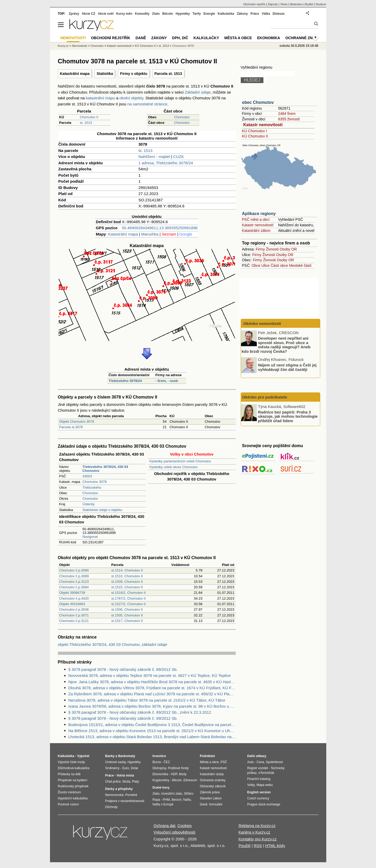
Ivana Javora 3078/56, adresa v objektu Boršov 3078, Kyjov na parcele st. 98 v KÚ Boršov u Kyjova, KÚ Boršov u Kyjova (152, 706)
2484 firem (287, 114)
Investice (159, 756)
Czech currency (258, 798)
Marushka (150, 234)
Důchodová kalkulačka (74, 768)
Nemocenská (114, 795)
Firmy (260, 249)
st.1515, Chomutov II (127, 587)
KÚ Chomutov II (255, 136)
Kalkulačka (226, 14)
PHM (166, 800)
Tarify (197, 14)
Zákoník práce (210, 792)
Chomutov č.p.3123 (74, 582)
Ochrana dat (165, 826)
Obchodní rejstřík (254, 4)
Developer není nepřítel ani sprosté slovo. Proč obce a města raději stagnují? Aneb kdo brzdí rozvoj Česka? (276, 345)
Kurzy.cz (63, 46)
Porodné (131, 795)
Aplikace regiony (259, 214)
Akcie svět (106, 14)
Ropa (156, 800)
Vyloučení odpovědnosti (175, 832)
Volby (251, 785)
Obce (256, 265)
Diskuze (279, 14)
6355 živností (289, 119)
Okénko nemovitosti (262, 323)
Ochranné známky (304, 38)
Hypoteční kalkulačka (73, 798)
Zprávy (74, 14)
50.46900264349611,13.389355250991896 (160, 228)
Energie (209, 14)
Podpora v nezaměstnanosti (125, 801)
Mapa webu (265, 785)
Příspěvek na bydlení (73, 780)
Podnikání (207, 756)
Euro (126, 768)
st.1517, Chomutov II (127, 621)
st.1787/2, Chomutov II (129, 598)
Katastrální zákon (256, 231)
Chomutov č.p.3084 (74, 587)
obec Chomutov (258, 102)
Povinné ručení (68, 804)
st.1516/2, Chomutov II (129, 593)
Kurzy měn (124, 14)
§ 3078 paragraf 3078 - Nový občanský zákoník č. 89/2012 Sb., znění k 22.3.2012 (140, 712)
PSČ (224, 762)
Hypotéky (183, 14)
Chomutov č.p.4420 (74, 598)
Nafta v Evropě (163, 804)
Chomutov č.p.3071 (74, 615)
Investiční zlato (172, 794)
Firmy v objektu (134, 74)
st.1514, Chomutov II (127, 570)
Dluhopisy (159, 768)
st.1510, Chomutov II (127, 576)
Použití (244, 846)
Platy (136, 782)
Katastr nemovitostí (263, 125)
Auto (251, 762)
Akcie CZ (89, 14)
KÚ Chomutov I (255, 131)
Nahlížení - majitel (154, 157)
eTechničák (266, 773)
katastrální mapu (100, 98)
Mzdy (183, 774)
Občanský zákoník (213, 786)
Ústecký (88, 504)
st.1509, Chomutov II (127, 582)
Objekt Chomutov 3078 (77, 422)
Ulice (265, 265)
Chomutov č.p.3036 (74, 609)
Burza (157, 762)
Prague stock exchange (264, 804)
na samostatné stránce (147, 104)
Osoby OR (288, 249)
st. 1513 (86, 123)
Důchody (111, 807)
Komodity (142, 14)
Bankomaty (127, 756)
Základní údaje (198, 92)
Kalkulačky (206, 38)
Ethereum (190, 780)
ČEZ (167, 762)
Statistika (105, 74)
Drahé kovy (161, 788)
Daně (141, 38)
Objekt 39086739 (72, 593)
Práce (255, 14)
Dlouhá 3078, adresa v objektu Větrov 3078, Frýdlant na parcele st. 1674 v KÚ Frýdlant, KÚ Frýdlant (152, 688)
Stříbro (189, 794)
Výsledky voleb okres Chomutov (174, 467)
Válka (266, 14)
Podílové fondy (178, 768)
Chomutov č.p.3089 (74, 576)
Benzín (176, 800)
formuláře (216, 804)
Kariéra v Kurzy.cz (254, 832)
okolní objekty (131, 98)
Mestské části (300, 265)
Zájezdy (273, 4)
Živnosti (272, 249)
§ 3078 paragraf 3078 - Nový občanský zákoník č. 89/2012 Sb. (123, 669)
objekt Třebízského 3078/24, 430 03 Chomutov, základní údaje (113, 644)
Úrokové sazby (116, 762)
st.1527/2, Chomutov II (129, 604)
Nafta (187, 800)
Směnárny (112, 768)
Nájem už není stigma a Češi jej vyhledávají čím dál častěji (287, 367)
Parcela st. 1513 (168, 74)
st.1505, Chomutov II (127, 615)
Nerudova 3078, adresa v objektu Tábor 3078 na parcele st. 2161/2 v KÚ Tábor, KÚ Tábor (147, 700)
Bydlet (309, 4)
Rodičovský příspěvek (73, 786)
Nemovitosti (79, 46)
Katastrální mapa (75, 74)
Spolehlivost (274, 762)
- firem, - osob (167, 381)
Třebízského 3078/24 (125, 381)
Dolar (135, 768)
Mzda (126, 782)
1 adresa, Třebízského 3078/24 (166, 163)
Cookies (184, 826)
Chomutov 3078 (94, 482)
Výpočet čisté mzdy (71, 762)
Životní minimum (69, 792)
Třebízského (92, 487)
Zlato (156, 14)
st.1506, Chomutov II (127, 609)
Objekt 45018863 (72, 604)
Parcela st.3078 (71, 427)
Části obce (279, 265)
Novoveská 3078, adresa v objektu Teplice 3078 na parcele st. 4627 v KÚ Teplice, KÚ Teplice (150, 675)
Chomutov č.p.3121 (74, 621)
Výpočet (83, 756)
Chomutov (182, 117)
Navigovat (90, 537)
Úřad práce (113, 782)
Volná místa (125, 775)
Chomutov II (89, 117)
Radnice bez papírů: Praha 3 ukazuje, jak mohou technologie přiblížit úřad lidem (288, 416)
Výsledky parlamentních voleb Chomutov (180, 461)
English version (259, 792)
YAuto (284, 4)
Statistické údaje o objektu (102, 510)
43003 (87, 476)
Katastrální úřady (212, 774)
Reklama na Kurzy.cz (257, 826)
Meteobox (296, 4)
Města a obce (238, 38)
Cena (260, 762)
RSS (258, 846)
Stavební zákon (211, 798)
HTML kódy (275, 846)
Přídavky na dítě (69, 774)
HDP (174, 774)
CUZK (179, 157)
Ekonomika (269, 38)
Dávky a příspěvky (119, 789)
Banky (110, 756)
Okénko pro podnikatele (265, 397)
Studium (321, 4)
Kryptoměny (161, 780)
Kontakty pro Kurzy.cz (257, 839)
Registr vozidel (258, 768)
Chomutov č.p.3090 (74, 570)
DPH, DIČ (180, 38)
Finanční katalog (259, 779)
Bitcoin (168, 14)
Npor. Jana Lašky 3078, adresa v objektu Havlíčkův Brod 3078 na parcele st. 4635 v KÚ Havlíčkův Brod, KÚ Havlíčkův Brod (152, 682)
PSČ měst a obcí (256, 219)
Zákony (242, 14)
